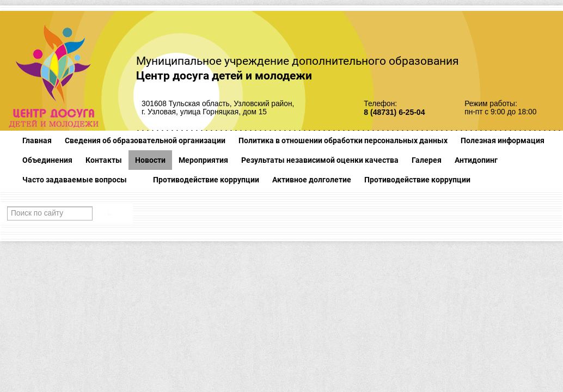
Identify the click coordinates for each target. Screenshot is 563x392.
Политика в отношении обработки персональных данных (343, 140)
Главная (37, 140)
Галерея (427, 160)
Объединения (47, 160)
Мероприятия (203, 160)
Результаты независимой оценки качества (320, 160)
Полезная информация (503, 140)
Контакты (104, 160)
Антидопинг (476, 160)
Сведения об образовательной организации (145, 140)
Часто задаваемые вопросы (75, 180)
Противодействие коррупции (206, 180)
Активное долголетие (312, 180)
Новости (150, 160)
